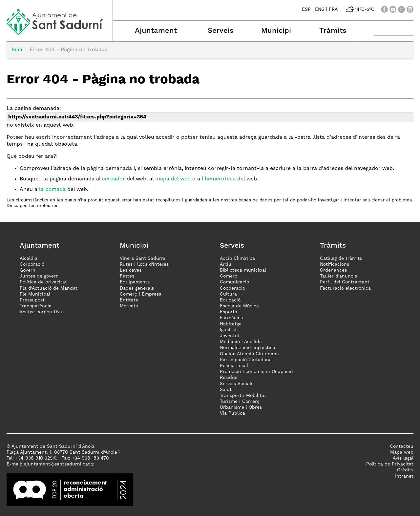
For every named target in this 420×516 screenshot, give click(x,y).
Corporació (32, 264)
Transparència (36, 306)
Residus (229, 378)
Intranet (404, 476)
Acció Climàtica (237, 258)
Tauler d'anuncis (338, 276)
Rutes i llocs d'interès (144, 264)
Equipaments (135, 282)
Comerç (229, 276)
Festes (127, 276)
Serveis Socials (237, 384)
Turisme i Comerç (240, 402)
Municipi (276, 31)
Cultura (228, 294)
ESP (306, 10)
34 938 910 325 (35, 458)
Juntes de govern (39, 276)
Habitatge (231, 324)
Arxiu (226, 264)
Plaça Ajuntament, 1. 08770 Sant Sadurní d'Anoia (62, 452)
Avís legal (403, 458)
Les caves (131, 270)
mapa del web (173, 179)
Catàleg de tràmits (341, 258)
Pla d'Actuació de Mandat (49, 288)
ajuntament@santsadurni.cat (57, 464)
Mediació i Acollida (241, 342)
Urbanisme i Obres (241, 407)
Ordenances (333, 270)
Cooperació (232, 288)
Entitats (129, 300)
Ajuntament (156, 31)
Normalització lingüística (248, 348)
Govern (28, 270)
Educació (230, 300)
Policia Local (234, 366)
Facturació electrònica (345, 288)
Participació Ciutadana (246, 360)
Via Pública (232, 413)
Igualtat (228, 330)
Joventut (230, 336)
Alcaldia (29, 258)
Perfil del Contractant (345, 282)
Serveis (221, 31)
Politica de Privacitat (390, 464)
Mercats (129, 306)
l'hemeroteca (219, 179)
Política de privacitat (43, 282)
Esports (228, 312)
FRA (333, 10)
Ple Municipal (35, 294)
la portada (52, 190)
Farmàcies (231, 318)
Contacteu (402, 446)
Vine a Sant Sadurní (143, 258)
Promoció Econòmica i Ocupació (256, 372)
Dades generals (137, 288)
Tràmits (333, 31)
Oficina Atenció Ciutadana (249, 354)
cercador (114, 179)
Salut (226, 390)
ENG (320, 10)
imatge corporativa (41, 312)
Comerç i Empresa (141, 294)
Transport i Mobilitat (243, 396)
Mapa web (402, 452)
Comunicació (234, 282)
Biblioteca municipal (243, 270)
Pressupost (32, 300)
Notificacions (335, 264)
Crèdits (405, 470)
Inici (17, 50)
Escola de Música (239, 306)
